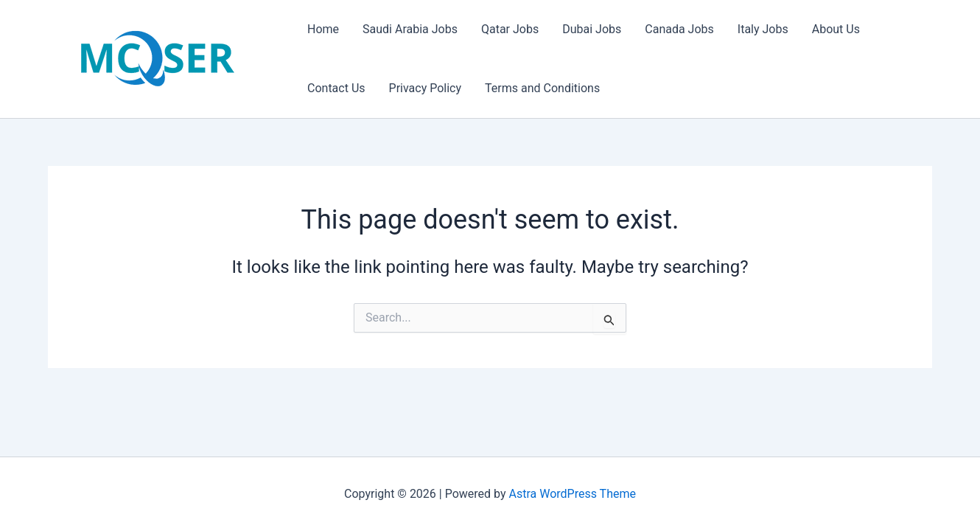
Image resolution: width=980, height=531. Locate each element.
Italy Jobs (763, 29)
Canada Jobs (679, 29)
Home (323, 29)
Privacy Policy (426, 88)
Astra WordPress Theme (573, 494)
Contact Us (336, 88)
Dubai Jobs (592, 29)
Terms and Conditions (542, 88)
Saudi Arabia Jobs (410, 29)
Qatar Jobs (510, 29)
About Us (836, 29)
